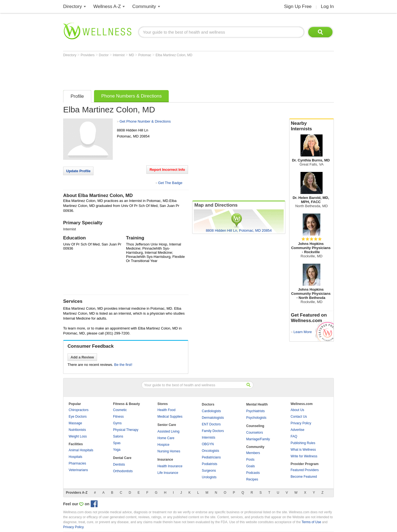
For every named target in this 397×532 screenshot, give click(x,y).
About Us (297, 410)
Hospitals (75, 457)
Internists (209, 438)
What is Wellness (303, 450)
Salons (118, 436)
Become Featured (304, 477)
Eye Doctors (78, 417)
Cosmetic (120, 410)
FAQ (294, 436)
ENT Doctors (211, 424)
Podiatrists (210, 464)
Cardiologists (211, 411)
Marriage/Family (258, 439)
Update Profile (78, 171)
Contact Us (299, 417)
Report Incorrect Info (167, 170)
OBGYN (208, 444)
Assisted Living (168, 431)
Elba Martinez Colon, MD (174, 55)
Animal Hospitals (81, 450)
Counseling (255, 426)
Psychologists (256, 418)
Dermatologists (213, 418)
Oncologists (210, 451)
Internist (119, 55)
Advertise (297, 430)
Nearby (312, 126)
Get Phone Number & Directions (145, 121)
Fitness (118, 417)
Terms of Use (311, 522)
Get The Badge (170, 183)
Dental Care (122, 458)
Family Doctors (213, 431)
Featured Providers (305, 470)
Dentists (119, 465)
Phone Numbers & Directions (131, 96)
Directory (73, 6)
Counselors (255, 433)
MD (132, 55)
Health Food (166, 410)
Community (144, 6)
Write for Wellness (304, 456)
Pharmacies (77, 463)
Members (253, 453)
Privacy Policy (301, 423)
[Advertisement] (163, 72)
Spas (117, 443)
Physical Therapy (126, 430)
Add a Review (82, 357)
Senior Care (167, 425)
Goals (250, 466)
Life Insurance (168, 473)
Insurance (165, 460)
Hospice (163, 445)
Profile (77, 96)
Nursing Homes (169, 451)
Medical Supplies (170, 417)
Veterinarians (78, 470)
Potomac (145, 55)
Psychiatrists (255, 411)
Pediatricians (211, 457)
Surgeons (209, 471)
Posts (250, 460)
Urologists (209, 477)
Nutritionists (77, 430)
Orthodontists (123, 471)
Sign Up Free (298, 6)
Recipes (252, 479)
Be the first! (123, 365)
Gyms (117, 423)
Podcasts (253, 473)
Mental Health (257, 404)
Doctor (104, 55)
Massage (75, 423)
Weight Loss (78, 436)
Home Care (166, 438)
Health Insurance (170, 466)
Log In (327, 6)
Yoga (117, 450)
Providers (88, 55)
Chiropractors (79, 410)
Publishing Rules (303, 443)
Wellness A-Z (107, 6)
